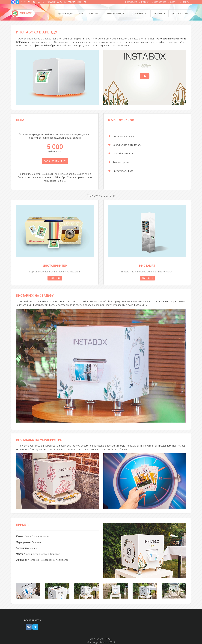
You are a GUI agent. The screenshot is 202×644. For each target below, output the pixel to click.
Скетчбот (95, 14)
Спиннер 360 (140, 14)
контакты (184, 2)
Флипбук (159, 14)
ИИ (81, 14)
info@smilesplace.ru (77, 2)
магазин (146, 2)
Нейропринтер (116, 14)
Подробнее (55, 278)
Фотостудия (180, 14)
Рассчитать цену (55, 161)
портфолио (131, 2)
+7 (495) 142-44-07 (32, 2)
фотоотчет (160, 2)
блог (173, 2)
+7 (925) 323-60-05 (54, 2)
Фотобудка (66, 14)
